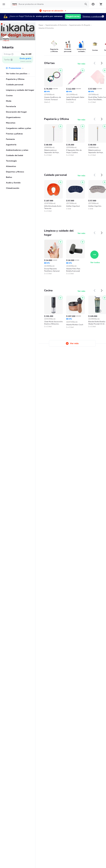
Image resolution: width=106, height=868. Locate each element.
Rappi (41, 25)
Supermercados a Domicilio (56, 25)
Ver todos (95, 257)
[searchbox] (50, 4)
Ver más (81, 64)
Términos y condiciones (92, 16)
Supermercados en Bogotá (80, 25)
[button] (53, 11)
